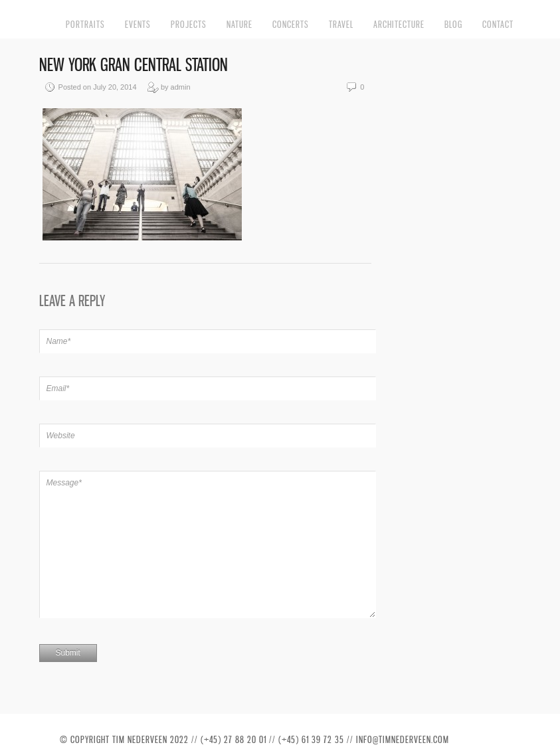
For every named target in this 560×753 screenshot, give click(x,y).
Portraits (85, 24)
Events (138, 24)
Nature (239, 24)
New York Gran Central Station (134, 65)
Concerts (291, 24)
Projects (189, 24)
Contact (498, 24)
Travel (341, 24)
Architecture (399, 24)
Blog (453, 24)
